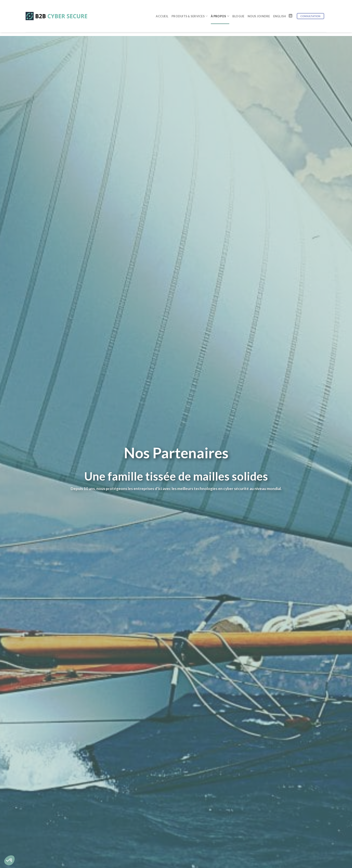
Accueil (162, 12)
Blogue (238, 12)
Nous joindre (259, 12)
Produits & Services (190, 12)
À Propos (220, 12)
